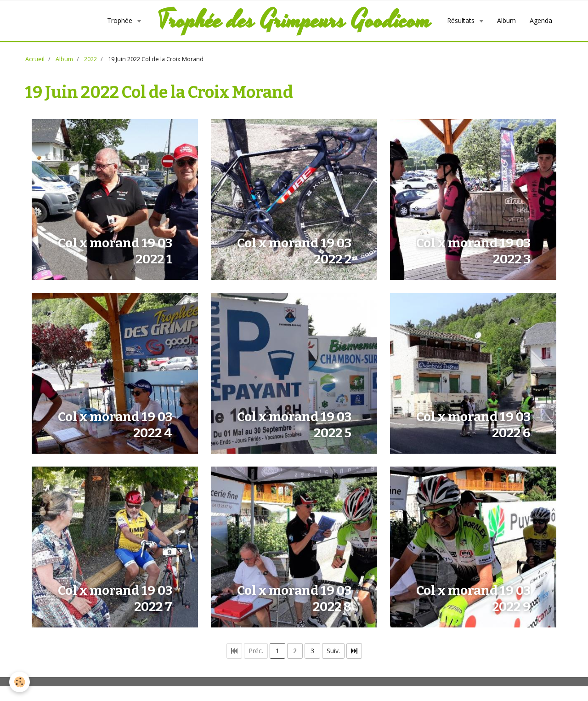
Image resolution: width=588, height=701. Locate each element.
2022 (90, 59)
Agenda (541, 20)
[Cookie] (20, 682)
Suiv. (333, 651)
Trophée (121, 20)
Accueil (35, 59)
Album (506, 20)
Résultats (462, 20)
